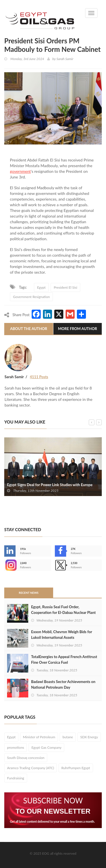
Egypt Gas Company (46, 747)
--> (10, 565)
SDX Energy (89, 737)
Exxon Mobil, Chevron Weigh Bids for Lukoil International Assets (61, 635)
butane (68, 737)
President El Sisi (65, 287)
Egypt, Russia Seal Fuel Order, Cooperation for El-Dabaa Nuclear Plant (63, 610)
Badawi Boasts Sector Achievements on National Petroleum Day (63, 684)
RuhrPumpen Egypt (76, 768)
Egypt (41, 287)
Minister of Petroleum (39, 737)
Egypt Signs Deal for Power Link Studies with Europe (50, 485)
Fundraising (16, 778)
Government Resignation (31, 297)
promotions (16, 747)
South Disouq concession (26, 758)
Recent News (29, 593)
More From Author (77, 329)
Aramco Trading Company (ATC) (31, 768)
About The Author (29, 329)
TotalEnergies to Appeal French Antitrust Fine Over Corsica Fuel (64, 659)
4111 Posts (39, 377)
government (20, 171)
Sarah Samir (65, 59)
